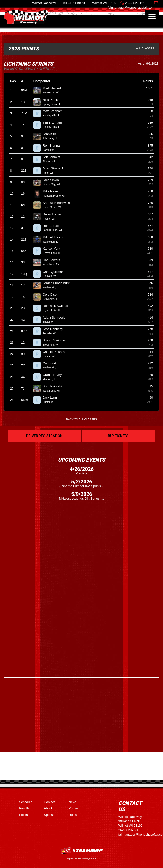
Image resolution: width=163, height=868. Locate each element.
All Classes (145, 48)
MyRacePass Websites (82, 850)
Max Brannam (55, 111)
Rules (73, 815)
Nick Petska (53, 100)
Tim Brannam (54, 123)
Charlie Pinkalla (56, 352)
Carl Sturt (51, 363)
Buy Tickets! (119, 436)
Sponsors (51, 815)
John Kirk (51, 134)
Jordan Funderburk (58, 283)
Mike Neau (52, 191)
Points (24, 815)
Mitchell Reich (55, 237)
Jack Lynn (52, 398)
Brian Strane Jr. (56, 168)
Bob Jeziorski (54, 386)
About (48, 808)
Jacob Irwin (53, 180)
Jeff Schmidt (53, 157)
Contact (49, 802)
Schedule (26, 802)
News (73, 802)
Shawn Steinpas (56, 340)
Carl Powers (53, 260)
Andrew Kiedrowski (58, 203)
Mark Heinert (54, 88)
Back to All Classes (81, 419)
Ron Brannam (55, 145)
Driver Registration (44, 436)
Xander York (53, 249)
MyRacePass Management (81, 858)
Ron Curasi (53, 226)
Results (24, 808)
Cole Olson (53, 295)
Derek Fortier (54, 214)
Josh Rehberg (55, 329)
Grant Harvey (54, 375)
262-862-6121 (135, 3)
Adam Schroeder (57, 317)
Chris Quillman (55, 272)
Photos (74, 808)
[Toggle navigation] (152, 16)
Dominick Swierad (57, 306)
